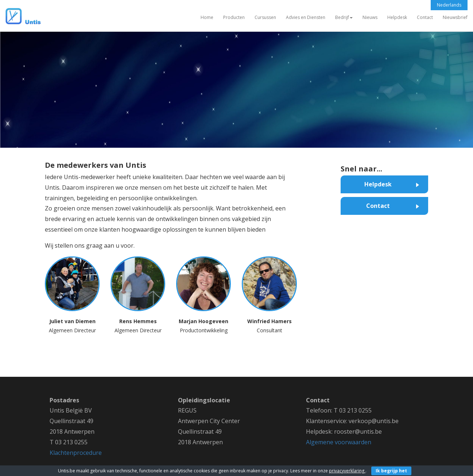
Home (207, 17)
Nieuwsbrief (455, 17)
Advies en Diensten (306, 17)
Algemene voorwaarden (339, 442)
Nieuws (370, 17)
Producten (234, 17)
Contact (425, 17)
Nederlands (449, 5)
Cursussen (265, 17)
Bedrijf (344, 17)
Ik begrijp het (391, 471)
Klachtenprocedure (76, 453)
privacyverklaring (347, 471)
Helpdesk (397, 17)
